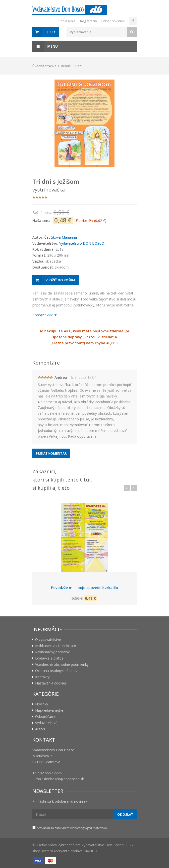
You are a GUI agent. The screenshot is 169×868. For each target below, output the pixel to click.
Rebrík (66, 66)
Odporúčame (46, 717)
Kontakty (42, 677)
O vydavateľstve (48, 639)
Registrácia (88, 21)
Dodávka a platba (49, 658)
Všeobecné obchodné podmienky (62, 664)
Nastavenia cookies (51, 683)
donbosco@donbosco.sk (64, 779)
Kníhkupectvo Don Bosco (56, 646)
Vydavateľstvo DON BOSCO (82, 243)
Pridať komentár (51, 453)
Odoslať (125, 814)
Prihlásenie (67, 21)
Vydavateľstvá (46, 723)
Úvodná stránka (44, 66)
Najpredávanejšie (49, 710)
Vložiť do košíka (60, 280)
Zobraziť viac (44, 315)
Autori (40, 729)
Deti (79, 66)
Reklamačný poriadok (52, 652)
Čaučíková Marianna (61, 237)
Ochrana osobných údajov (56, 671)
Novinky (42, 704)
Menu (45, 46)
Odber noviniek (113, 21)
